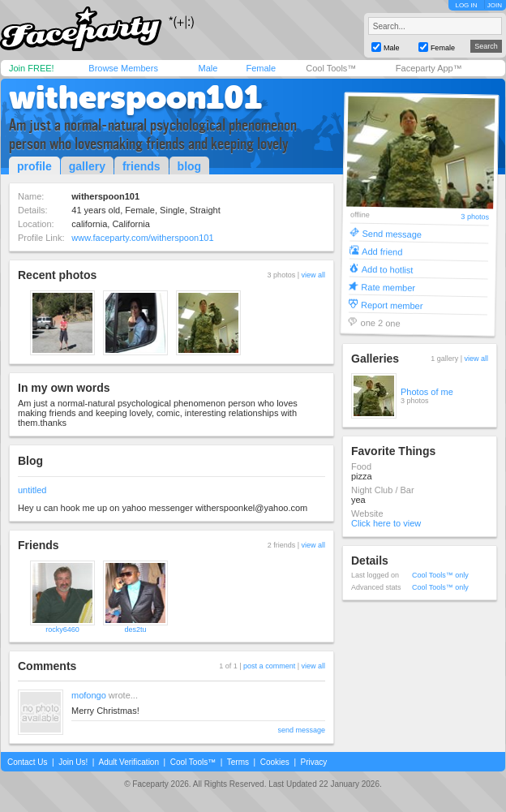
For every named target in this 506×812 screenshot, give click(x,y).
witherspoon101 (135, 97)
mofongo (89, 695)
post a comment (269, 666)
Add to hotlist (388, 269)
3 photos (475, 217)
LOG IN (466, 5)
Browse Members (123, 68)
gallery (87, 166)
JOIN (495, 5)
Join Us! (73, 762)
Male (208, 68)
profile (34, 166)
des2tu (135, 629)
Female (261, 68)
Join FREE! (32, 68)
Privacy (314, 762)
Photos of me (427, 392)
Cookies (275, 762)
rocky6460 (62, 629)
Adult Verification (129, 762)
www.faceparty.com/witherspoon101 (142, 238)
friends (142, 166)
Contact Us (27, 762)
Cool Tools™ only (440, 575)
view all (313, 275)
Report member (392, 305)
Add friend (382, 251)
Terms (238, 762)
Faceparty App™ (429, 68)
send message (301, 730)
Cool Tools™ (331, 68)
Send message (392, 233)
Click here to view (386, 523)
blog (190, 166)
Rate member (388, 287)
